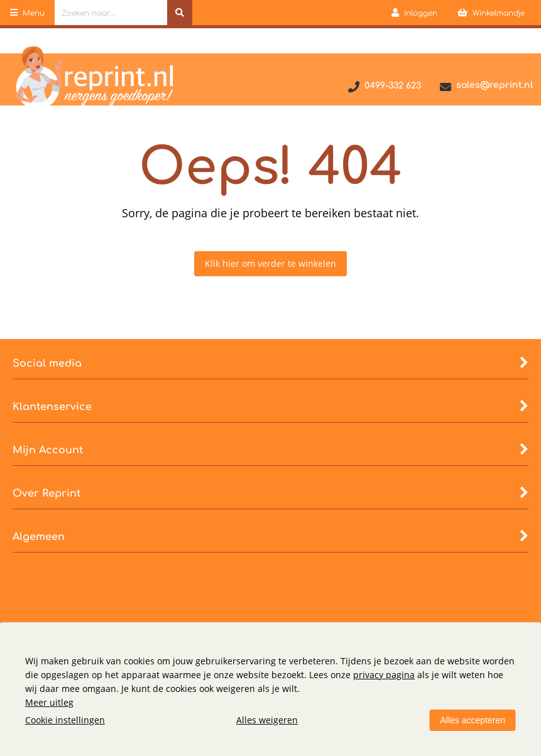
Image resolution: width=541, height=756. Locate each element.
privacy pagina (384, 675)
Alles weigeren (267, 720)
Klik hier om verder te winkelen (270, 263)
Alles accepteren (473, 720)
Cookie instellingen (65, 720)
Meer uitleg (49, 702)
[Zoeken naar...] (180, 13)
